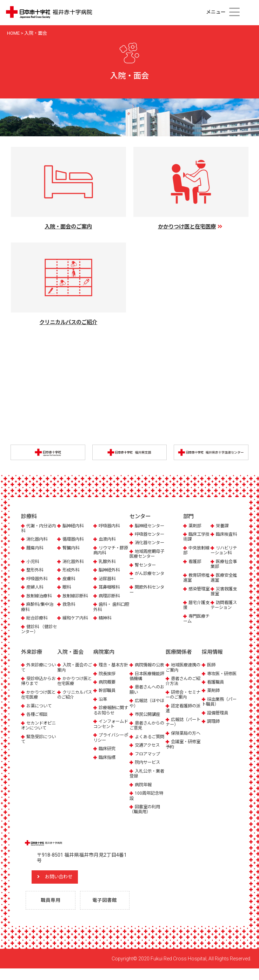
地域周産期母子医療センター (146, 570)
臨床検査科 (222, 537)
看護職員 (216, 688)
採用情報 (212, 653)
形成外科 (72, 571)
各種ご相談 (38, 715)
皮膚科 (69, 579)
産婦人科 (35, 588)
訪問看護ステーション (224, 606)
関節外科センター (146, 606)
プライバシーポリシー (110, 743)
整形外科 (35, 571)
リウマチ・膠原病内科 (110, 551)
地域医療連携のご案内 (182, 668)
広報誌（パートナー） (182, 722)
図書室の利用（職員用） (146, 820)
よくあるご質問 (146, 745)
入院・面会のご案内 (74, 668)
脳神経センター (146, 529)
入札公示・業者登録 (146, 784)
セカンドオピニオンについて (37, 726)
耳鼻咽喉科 (110, 588)
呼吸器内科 (110, 526)
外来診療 (32, 653)
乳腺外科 (108, 562)
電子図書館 (106, 912)
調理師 (214, 727)
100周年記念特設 (147, 806)
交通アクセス (148, 756)
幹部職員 (108, 696)
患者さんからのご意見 (146, 731)
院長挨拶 (108, 679)
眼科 (67, 588)
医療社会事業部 (222, 565)
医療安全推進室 (222, 578)
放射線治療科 (40, 597)
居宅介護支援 (195, 606)
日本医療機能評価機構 (146, 682)
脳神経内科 (74, 526)
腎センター (146, 581)
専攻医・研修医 (218, 676)
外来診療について (37, 668)
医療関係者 (179, 653)
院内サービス (148, 773)
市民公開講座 (148, 720)
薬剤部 (195, 526)
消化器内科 (38, 540)
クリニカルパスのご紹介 (74, 695)
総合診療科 (38, 619)
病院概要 (108, 688)
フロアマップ (148, 764)
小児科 (33, 562)
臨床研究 (108, 754)
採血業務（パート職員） (218, 707)
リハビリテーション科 (224, 551)
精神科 (105, 619)
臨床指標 (108, 763)
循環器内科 (74, 540)
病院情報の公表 (146, 668)
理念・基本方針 (110, 668)
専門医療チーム (195, 619)
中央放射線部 (195, 551)
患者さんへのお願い (146, 695)
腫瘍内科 (35, 549)
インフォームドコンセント (110, 729)
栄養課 (223, 526)
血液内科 (108, 540)
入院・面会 (70, 653)
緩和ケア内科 (76, 619)
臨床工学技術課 (195, 537)
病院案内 (104, 653)
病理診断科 (110, 597)
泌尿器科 (108, 579)
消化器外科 (74, 562)
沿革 (103, 705)
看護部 (195, 562)
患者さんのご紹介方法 (182, 682)
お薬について (40, 706)
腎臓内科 (72, 549)
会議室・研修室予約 (182, 750)
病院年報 (144, 795)
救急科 (69, 605)
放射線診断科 (76, 597)
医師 (212, 666)
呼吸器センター (146, 543)
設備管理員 (218, 718)
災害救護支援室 (222, 592)
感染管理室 (195, 592)
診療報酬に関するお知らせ (110, 716)
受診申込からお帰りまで (37, 682)
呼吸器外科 (38, 579)
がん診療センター (146, 592)
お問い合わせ (65, 888)
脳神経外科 (110, 571)
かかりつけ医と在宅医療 (37, 695)
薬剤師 (214, 696)
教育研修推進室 (195, 578)
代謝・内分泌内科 (37, 529)
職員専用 (52, 912)
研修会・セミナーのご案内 (182, 695)
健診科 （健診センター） (38, 630)
